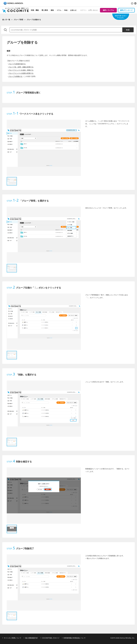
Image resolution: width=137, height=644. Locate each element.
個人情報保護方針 (32, 638)
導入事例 (45, 10)
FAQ (66, 10)
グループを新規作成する (17, 64)
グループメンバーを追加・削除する (21, 70)
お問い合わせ (93, 10)
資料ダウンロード (126, 10)
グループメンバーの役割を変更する (21, 73)
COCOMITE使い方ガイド (51, 638)
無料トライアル (108, 10)
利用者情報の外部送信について (75, 638)
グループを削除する (15, 76)
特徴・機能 (35, 10)
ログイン (83, 10)
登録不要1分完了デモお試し (121, 17)
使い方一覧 (6, 20)
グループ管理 (18, 20)
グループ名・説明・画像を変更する (21, 67)
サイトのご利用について (13, 638)
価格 (52, 10)
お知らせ (73, 10)
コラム (59, 10)
